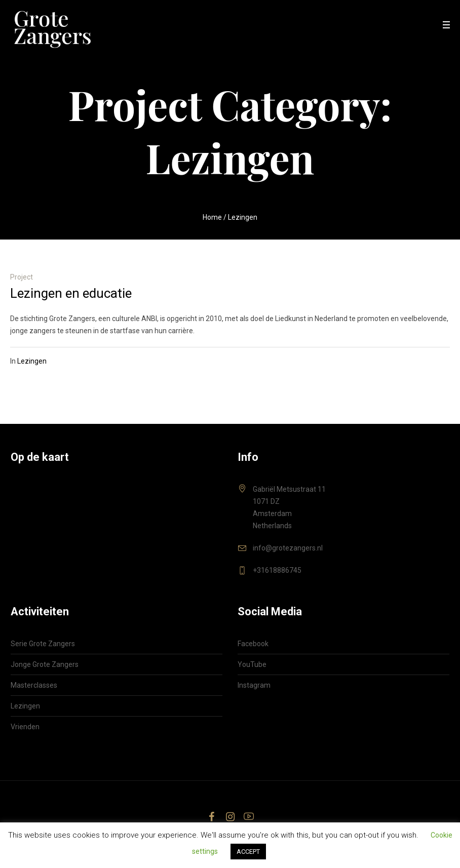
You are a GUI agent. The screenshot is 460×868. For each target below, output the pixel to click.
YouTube (252, 664)
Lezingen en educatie (71, 293)
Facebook (253, 644)
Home (212, 217)
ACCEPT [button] (248, 852)
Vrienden (25, 727)
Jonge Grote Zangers (45, 664)
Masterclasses (34, 685)
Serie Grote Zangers (43, 644)
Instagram (254, 685)
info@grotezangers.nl (288, 548)
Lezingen (32, 361)
